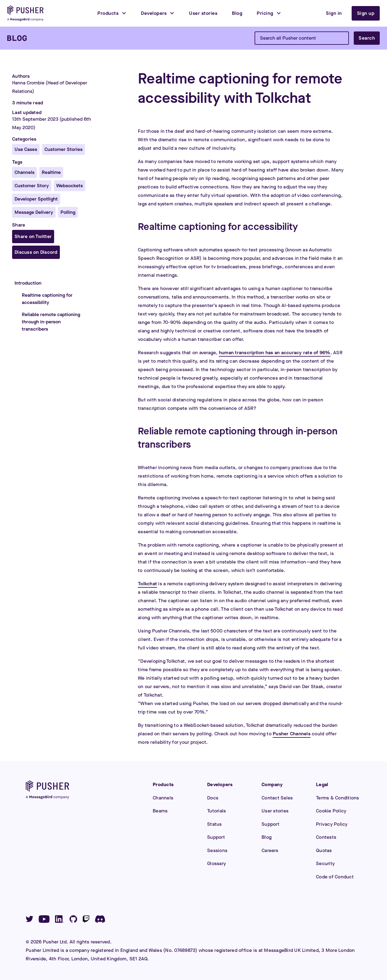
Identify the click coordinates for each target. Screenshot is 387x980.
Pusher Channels (292, 734)
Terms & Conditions (338, 798)
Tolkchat (147, 584)
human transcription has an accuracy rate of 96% (275, 353)
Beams (160, 811)
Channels (163, 798)
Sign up (366, 13)
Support (216, 837)
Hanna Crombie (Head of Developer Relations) (50, 87)
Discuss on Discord (36, 252)
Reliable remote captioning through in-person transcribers (51, 322)
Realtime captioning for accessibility (47, 299)
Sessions (217, 850)
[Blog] (17, 38)
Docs (213, 798)
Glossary (216, 863)
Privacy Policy (332, 824)
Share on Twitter (33, 236)
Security (325, 863)
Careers (270, 850)
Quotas (324, 850)
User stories (275, 811)
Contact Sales (277, 798)
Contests (326, 837)
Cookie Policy (331, 811)
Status (215, 824)
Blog (267, 837)
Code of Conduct (335, 877)
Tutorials (216, 811)
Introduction (28, 283)
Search (367, 38)
